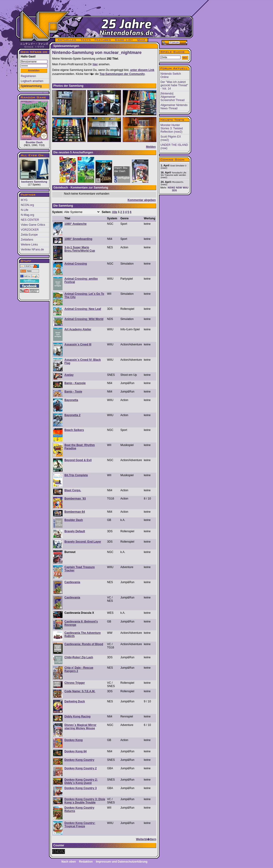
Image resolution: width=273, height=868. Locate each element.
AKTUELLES (67, 40)
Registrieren (28, 76)
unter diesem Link (142, 70)
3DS (174, 190)
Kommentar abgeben (142, 200)
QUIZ (141, 40)
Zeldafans (27, 240)
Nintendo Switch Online (171, 75)
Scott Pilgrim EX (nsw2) (171, 138)
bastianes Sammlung (34, 171)
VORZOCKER (30, 230)
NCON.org (27, 205)
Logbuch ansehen (32, 81)
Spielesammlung (31, 86)
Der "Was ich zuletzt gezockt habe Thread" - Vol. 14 (174, 85)
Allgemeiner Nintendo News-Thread (174, 107)
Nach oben (69, 862)
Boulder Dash (34, 122)
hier (95, 64)
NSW (179, 188)
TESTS (85, 40)
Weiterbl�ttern (146, 839)
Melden (151, 147)
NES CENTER (30, 220)
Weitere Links (29, 245)
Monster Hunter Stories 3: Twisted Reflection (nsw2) (172, 128)
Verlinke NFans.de (32, 250)
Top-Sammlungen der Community (122, 74)
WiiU (185, 188)
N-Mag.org (27, 215)
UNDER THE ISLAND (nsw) (174, 147)
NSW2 (172, 188)
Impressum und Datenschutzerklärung (122, 862)
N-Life (25, 210)
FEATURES (103, 40)
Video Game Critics (33, 225)
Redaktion (86, 862)
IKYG (24, 200)
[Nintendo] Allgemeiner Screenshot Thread (172, 97)
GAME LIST (124, 40)
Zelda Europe (29, 235)
